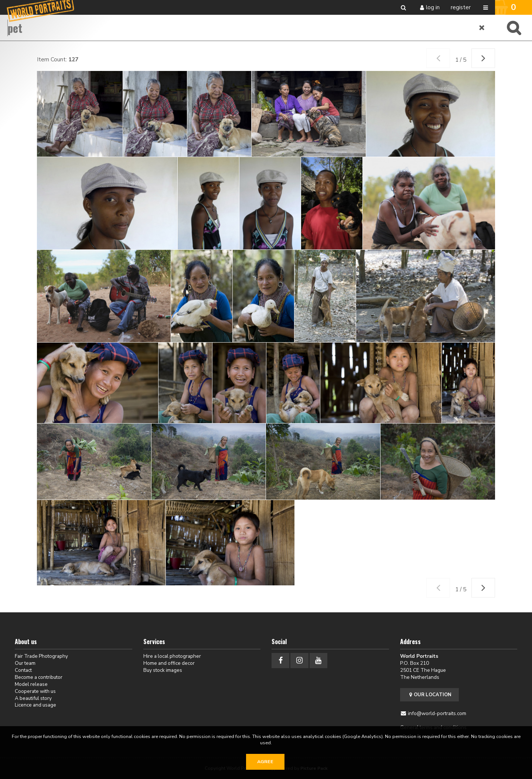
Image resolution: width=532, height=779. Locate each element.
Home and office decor (169, 663)
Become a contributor (39, 677)
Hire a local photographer (172, 656)
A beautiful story (33, 698)
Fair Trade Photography (41, 656)
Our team (25, 663)
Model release (31, 684)
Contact (23, 670)
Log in (433, 7)
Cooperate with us (35, 691)
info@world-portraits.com (437, 713)
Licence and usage (35, 705)
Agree (265, 762)
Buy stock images (163, 670)
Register (461, 7)
